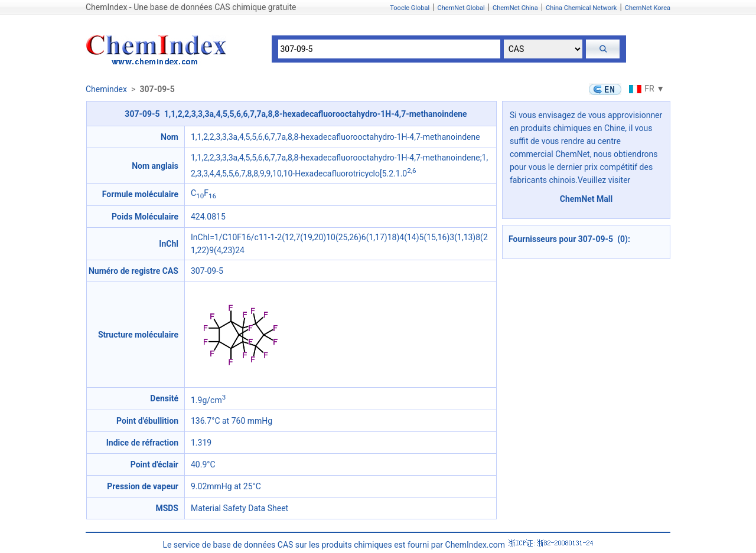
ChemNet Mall (586, 199)
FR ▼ (645, 89)
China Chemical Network (581, 8)
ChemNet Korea (648, 8)
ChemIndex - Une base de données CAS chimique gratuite (191, 7)
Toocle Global (410, 8)
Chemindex (106, 89)
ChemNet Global (461, 8)
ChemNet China (515, 8)
